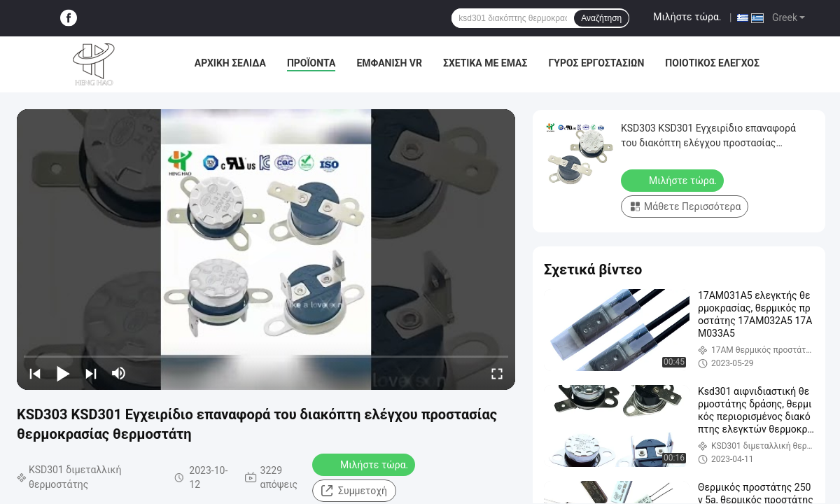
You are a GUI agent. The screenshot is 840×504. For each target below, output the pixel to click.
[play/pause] (63, 373)
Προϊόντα (311, 63)
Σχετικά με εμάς (485, 63)
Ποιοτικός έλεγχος (712, 63)
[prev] (35, 373)
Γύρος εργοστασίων (596, 63)
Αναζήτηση (601, 18)
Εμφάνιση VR (389, 63)
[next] (91, 373)
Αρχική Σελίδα (230, 63)
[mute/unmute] (119, 373)
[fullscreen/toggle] (497, 373)
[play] (266, 249)
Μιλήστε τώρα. (687, 17)
